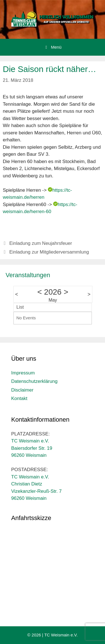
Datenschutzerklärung (34, 381)
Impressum (23, 373)
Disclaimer (22, 390)
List (20, 307)
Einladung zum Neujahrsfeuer (41, 243)
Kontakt (19, 398)
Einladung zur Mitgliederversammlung (49, 252)
